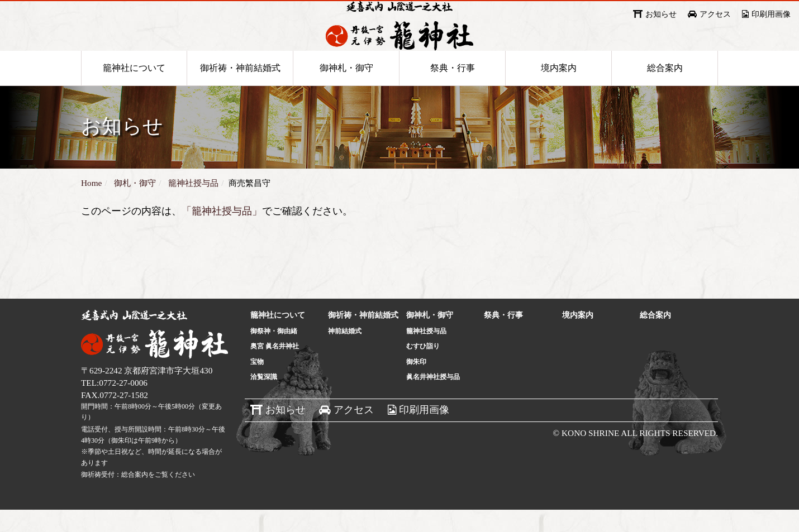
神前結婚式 (345, 353)
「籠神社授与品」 (222, 233)
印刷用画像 (771, 14)
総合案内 (665, 90)
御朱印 (416, 384)
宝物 (257, 384)
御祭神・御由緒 (274, 353)
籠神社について (134, 90)
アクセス (715, 14)
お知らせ (661, 14)
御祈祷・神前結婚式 (240, 90)
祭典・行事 (453, 90)
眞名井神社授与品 (433, 399)
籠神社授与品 (426, 353)
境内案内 (559, 90)
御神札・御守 (346, 90)
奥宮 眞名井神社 (275, 368)
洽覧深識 (264, 399)
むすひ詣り (423, 368)
